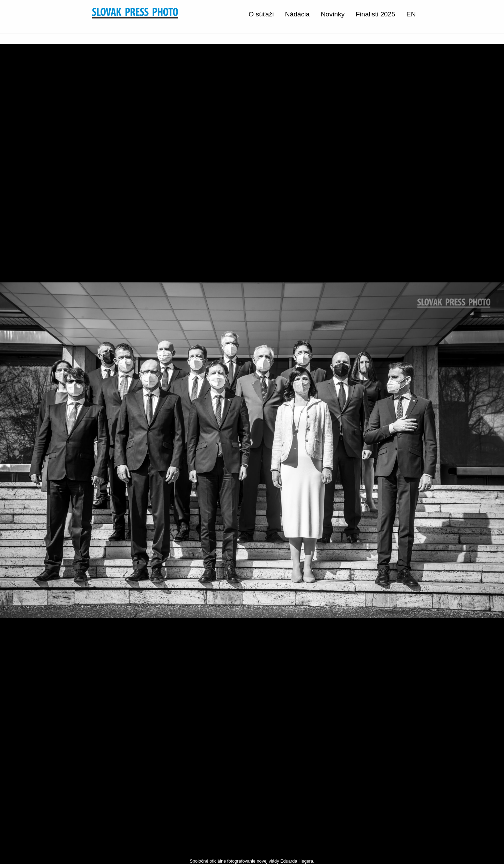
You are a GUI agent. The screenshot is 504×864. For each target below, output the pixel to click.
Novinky (333, 14)
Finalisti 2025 (375, 14)
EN (411, 14)
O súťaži (261, 14)
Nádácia (297, 14)
